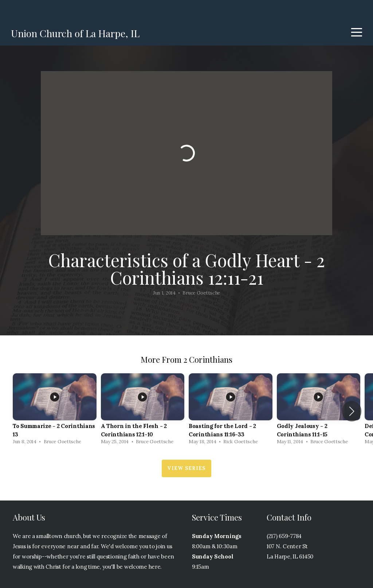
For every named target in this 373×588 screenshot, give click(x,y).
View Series (186, 468)
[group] (55, 411)
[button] (352, 411)
